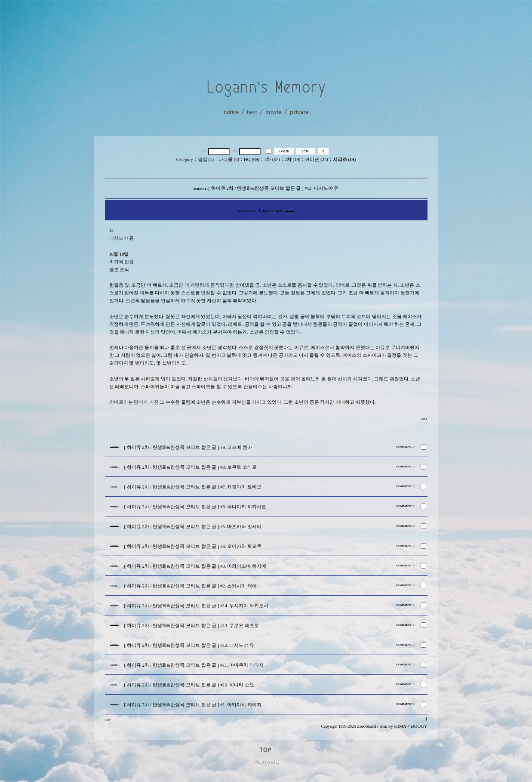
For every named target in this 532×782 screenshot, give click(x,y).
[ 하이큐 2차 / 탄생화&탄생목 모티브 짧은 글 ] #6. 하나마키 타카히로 (195, 507)
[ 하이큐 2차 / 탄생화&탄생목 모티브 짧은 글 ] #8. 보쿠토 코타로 (191, 467)
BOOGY (419, 726)
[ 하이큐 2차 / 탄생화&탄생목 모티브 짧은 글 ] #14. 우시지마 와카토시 (197, 606)
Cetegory (185, 159)
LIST (424, 419)
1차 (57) (272, 159)
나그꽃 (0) (229, 159)
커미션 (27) (316, 159)
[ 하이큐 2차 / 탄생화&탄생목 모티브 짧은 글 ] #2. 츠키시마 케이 (191, 586)
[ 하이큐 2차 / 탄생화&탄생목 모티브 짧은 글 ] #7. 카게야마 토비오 (193, 487)
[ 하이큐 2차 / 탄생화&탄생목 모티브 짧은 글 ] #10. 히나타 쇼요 (189, 685)
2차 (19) (293, 159)
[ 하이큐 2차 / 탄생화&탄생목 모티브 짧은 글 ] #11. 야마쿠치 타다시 (194, 665)
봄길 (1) (206, 159)
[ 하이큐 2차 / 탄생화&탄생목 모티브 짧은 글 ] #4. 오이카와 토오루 (193, 546)
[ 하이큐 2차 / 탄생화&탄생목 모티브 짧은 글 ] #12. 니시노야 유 (189, 645)
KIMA (400, 726)
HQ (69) (252, 159)
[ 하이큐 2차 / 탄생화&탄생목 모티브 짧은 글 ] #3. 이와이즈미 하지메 (195, 566)
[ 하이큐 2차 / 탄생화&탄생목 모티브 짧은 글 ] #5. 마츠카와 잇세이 (193, 527)
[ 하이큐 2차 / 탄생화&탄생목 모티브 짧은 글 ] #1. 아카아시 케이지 (193, 705)
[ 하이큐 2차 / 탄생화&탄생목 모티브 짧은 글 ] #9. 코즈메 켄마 (188, 447)
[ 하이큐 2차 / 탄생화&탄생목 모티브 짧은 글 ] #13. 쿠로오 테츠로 (192, 626)
